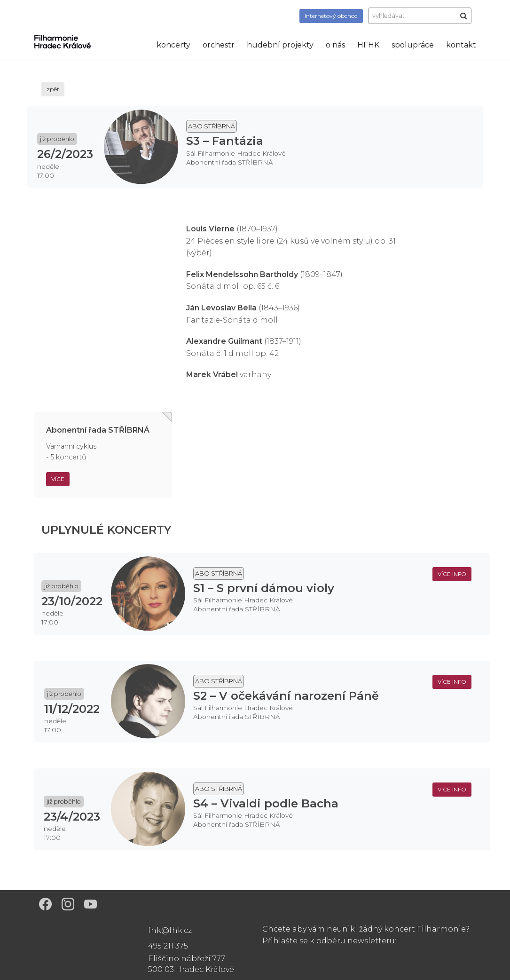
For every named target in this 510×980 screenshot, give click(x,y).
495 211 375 (168, 946)
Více (58, 479)
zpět (53, 89)
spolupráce (413, 45)
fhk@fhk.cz (170, 930)
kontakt (461, 45)
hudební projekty (280, 45)
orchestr (219, 45)
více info (452, 574)
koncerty (173, 45)
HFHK (368, 45)
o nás (335, 45)
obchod (331, 16)
